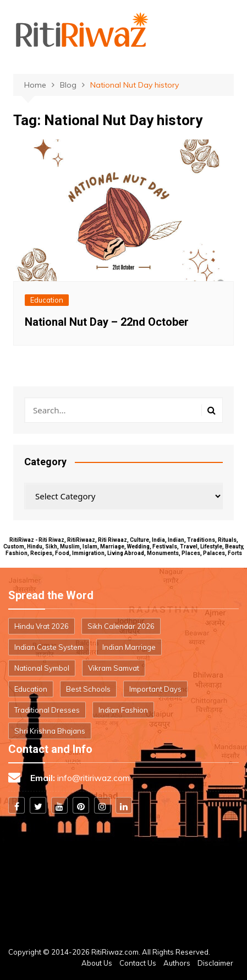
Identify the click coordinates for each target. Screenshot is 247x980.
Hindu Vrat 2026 (42, 626)
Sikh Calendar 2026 (121, 626)
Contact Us (138, 963)
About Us (97, 963)
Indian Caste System (49, 647)
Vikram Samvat (114, 668)
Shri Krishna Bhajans (50, 731)
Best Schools (88, 689)
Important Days (155, 689)
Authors (177, 963)
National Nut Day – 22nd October (107, 322)
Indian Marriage (129, 647)
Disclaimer (215, 963)
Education (47, 300)
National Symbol (42, 668)
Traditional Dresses (47, 710)
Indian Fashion (123, 710)
